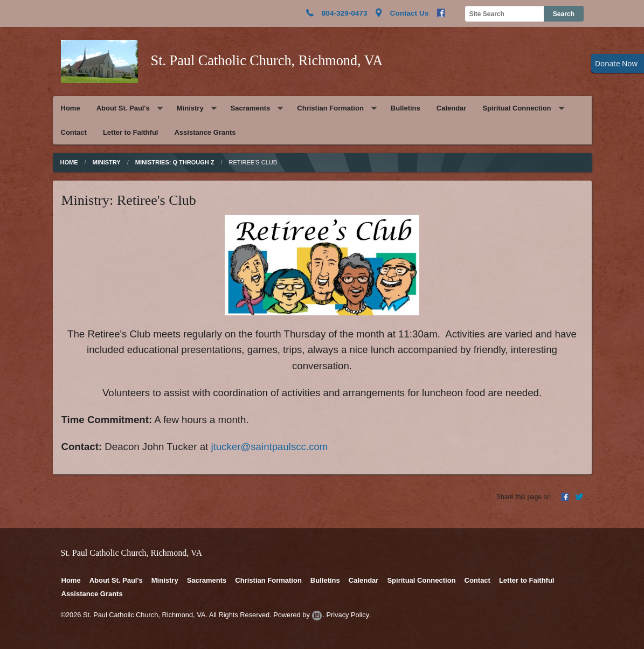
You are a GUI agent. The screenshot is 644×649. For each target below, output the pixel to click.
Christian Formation (330, 108)
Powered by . (299, 615)
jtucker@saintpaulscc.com (269, 447)
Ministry (190, 108)
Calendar (452, 108)
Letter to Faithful (131, 132)
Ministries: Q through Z (175, 162)
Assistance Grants (205, 132)
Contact (74, 132)
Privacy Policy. (348, 615)
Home (71, 108)
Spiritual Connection (517, 108)
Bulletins (406, 108)
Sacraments (251, 108)
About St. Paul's (123, 108)
